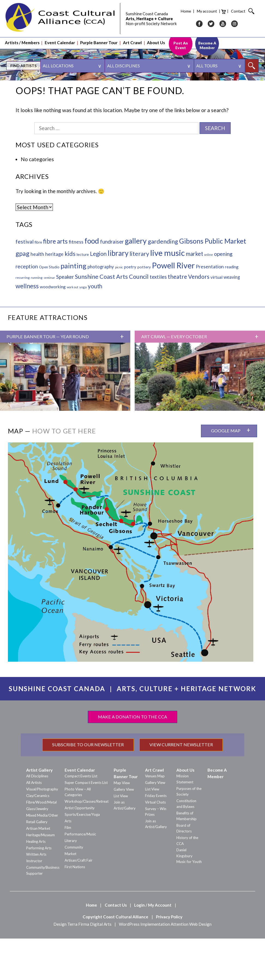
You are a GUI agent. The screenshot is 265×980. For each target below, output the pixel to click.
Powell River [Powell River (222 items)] (173, 307)
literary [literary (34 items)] (139, 295)
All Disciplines (37, 817)
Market (70, 895)
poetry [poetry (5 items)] (130, 308)
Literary (71, 882)
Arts (68, 862)
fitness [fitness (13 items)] (76, 283)
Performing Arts (39, 889)
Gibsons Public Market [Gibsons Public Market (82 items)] (213, 282)
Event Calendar (60, 36)
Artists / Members (22, 36)
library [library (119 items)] (118, 295)
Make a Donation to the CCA (132, 758)
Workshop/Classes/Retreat (87, 843)
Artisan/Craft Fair (79, 902)
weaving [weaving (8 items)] (232, 318)
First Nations (75, 908)
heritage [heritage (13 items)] (54, 295)
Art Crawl (132, 36)
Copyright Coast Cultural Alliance (115, 958)
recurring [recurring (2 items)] (23, 319)
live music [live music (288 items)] (168, 294)
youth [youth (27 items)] (95, 328)
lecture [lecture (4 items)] (83, 296)
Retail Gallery (37, 863)
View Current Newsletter (181, 786)
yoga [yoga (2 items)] (83, 329)
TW (170, 20)
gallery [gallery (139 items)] (136, 282)
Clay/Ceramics (38, 837)
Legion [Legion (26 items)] (98, 295)
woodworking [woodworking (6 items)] (53, 328)
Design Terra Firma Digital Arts (82, 966)
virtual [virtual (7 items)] (216, 318)
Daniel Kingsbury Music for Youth (189, 897)
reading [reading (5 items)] (232, 308)
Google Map (226, 472)
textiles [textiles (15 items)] (158, 318)
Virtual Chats (155, 844)
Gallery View (124, 831)
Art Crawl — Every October (174, 378)
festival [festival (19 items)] (25, 283)
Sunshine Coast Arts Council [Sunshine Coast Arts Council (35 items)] (112, 318)
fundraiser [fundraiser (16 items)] (112, 283)
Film (68, 869)
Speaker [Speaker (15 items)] (65, 318)
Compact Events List (81, 817)
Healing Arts (36, 883)
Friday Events (156, 837)
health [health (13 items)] (37, 295)
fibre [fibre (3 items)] (38, 284)
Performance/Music (80, 876)
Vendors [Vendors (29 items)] (199, 318)
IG (194, 20)
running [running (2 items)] (37, 319)
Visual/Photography (42, 831)
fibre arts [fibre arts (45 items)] (55, 283)
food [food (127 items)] (92, 282)
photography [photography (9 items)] (101, 308)
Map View (122, 824)
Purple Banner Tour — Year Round (48, 378)
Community (74, 889)
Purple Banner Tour (99, 36)
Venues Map (155, 817)
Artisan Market (38, 870)
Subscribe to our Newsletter (88, 786)
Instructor (34, 902)
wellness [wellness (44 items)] (27, 327)
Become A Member (207, 38)
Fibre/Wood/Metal (41, 844)
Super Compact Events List (86, 824)
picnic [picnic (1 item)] (119, 309)
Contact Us (116, 946)
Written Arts (36, 896)
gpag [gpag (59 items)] (22, 295)
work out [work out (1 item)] (73, 329)
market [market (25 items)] (195, 295)
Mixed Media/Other (42, 857)
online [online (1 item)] (209, 296)
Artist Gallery (39, 811)
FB (158, 20)
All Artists (34, 824)
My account (166, 8)
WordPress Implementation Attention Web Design (165, 966)
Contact (197, 8)
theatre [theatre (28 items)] (177, 318)
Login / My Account (153, 946)
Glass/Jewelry (37, 850)
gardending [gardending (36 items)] (163, 283)
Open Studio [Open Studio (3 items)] (49, 308)
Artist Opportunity (80, 849)
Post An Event (181, 38)
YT (182, 20)
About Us (156, 36)
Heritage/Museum (40, 876)
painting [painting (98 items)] (73, 307)
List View (121, 837)
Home (145, 8)
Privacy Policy (169, 958)
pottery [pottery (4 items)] (144, 308)
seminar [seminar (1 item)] (49, 319)
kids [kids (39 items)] (70, 295)
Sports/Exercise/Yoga (82, 856)
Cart (183, 8)
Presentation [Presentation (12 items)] (210, 308)
